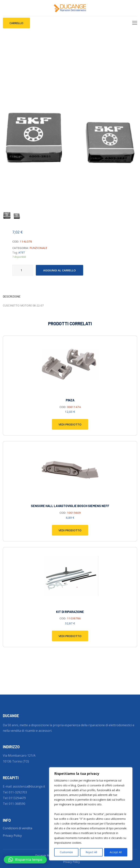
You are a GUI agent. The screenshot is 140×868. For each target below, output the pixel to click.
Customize (66, 852)
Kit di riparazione (70, 612)
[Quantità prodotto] (23, 270)
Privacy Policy (12, 836)
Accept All (116, 852)
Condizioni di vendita (18, 828)
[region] (91, 814)
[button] (25, 860)
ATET (22, 252)
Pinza (70, 400)
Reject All (91, 852)
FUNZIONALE (38, 248)
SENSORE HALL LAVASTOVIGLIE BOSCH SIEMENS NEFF (70, 506)
